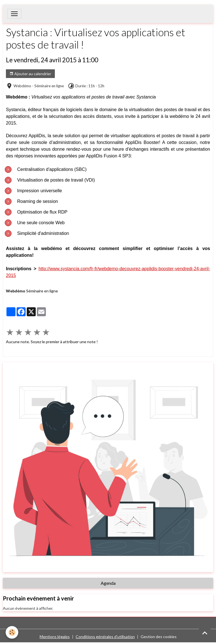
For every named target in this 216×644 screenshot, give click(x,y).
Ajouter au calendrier (30, 74)
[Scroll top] (205, 633)
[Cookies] (12, 632)
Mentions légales (55, 637)
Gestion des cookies (159, 637)
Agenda (108, 583)
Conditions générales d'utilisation (105, 637)
